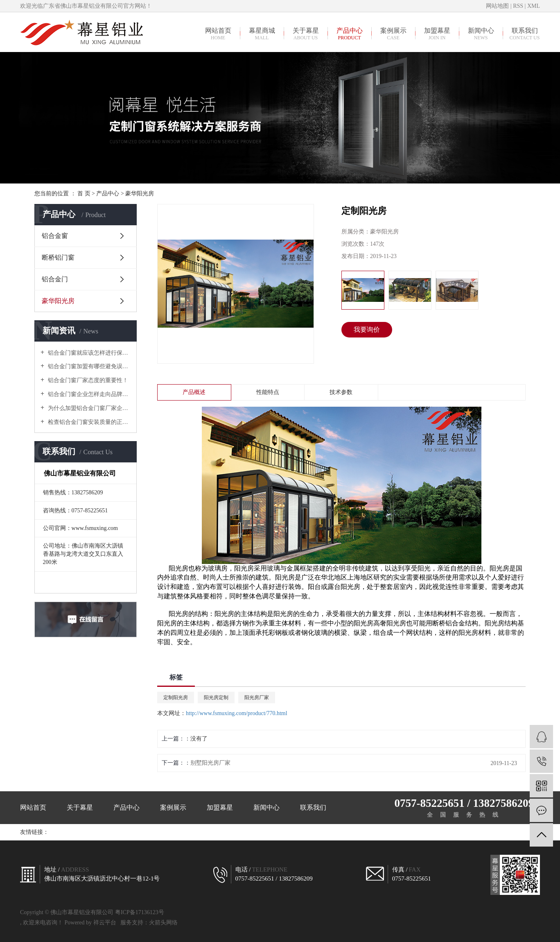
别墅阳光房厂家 (210, 763)
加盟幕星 (437, 34)
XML (534, 6)
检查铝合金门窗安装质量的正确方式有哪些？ (88, 422)
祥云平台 (105, 923)
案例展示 (393, 34)
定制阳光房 (176, 697)
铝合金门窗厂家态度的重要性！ (87, 380)
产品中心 (349, 34)
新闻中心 (481, 34)
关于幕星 (306, 34)
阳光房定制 (216, 697)
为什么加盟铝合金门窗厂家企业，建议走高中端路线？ (88, 408)
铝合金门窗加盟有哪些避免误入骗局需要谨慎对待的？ (88, 366)
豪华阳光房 (140, 194)
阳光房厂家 (257, 697)
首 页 (84, 194)
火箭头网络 (163, 923)
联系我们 (525, 34)
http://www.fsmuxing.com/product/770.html (237, 713)
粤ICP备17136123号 (140, 912)
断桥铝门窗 (58, 257)
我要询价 (367, 329)
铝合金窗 (55, 236)
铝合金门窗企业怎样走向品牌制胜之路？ (88, 394)
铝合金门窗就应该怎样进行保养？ (88, 353)
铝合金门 (55, 279)
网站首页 (218, 34)
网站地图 (498, 6)
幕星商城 (262, 34)
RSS (518, 6)
